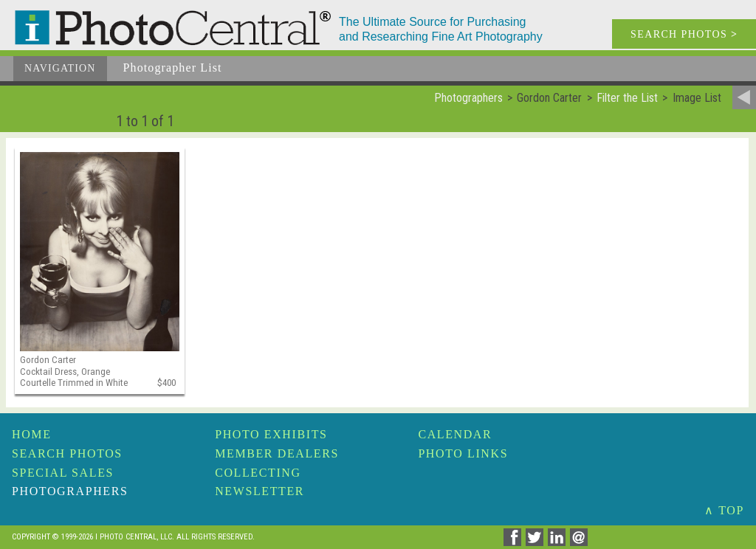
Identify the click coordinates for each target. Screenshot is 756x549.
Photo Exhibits (271, 434)
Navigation (60, 68)
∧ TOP (724, 510)
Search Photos (67, 453)
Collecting (258, 473)
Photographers (70, 491)
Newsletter (260, 491)
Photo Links (463, 453)
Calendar (455, 434)
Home (32, 434)
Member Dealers (277, 453)
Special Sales (63, 473)
